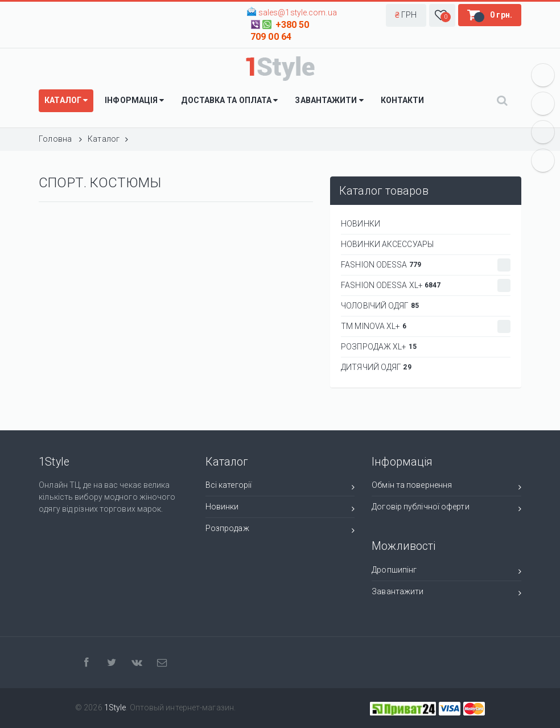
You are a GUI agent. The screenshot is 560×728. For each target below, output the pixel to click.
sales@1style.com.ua (298, 13)
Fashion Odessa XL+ (426, 285)
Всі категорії (280, 487)
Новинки (280, 509)
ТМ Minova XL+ (426, 326)
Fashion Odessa (426, 265)
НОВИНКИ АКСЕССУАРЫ (387, 244)
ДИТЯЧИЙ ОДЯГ (376, 367)
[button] (406, 15)
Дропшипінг (446, 572)
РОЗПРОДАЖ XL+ (379, 347)
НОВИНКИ (361, 224)
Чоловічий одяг (380, 306)
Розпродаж (280, 530)
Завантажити (446, 593)
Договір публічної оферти (446, 509)
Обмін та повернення (446, 487)
